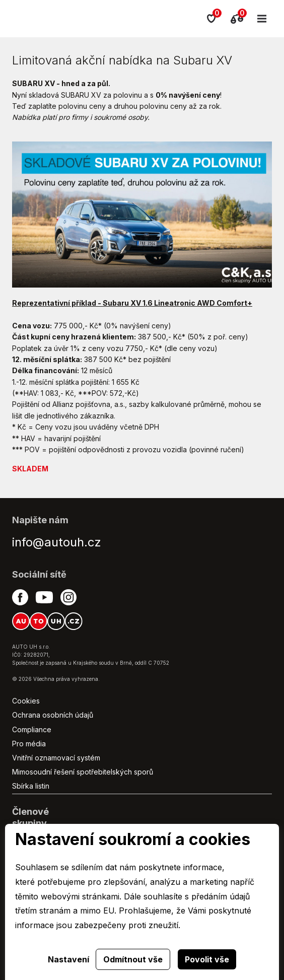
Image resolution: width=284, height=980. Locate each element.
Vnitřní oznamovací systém (56, 758)
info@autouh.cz (57, 542)
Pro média (29, 744)
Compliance (32, 729)
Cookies (26, 701)
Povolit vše (207, 959)
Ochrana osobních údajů (53, 715)
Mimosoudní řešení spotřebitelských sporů (83, 772)
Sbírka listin (31, 786)
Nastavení (68, 959)
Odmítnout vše (133, 959)
